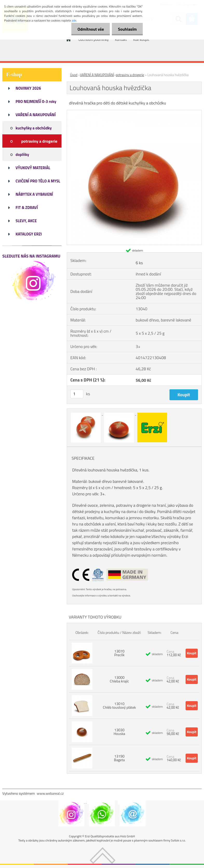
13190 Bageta (119, 758)
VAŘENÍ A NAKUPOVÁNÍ (97, 75)
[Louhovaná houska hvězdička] (134, 112)
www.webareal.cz (50, 793)
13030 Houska (119, 732)
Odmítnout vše (89, 29)
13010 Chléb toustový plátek (119, 705)
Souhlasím (127, 29)
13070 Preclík (119, 653)
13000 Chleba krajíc (119, 679)
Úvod (74, 75)
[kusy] (77, 394)
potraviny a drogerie (130, 75)
